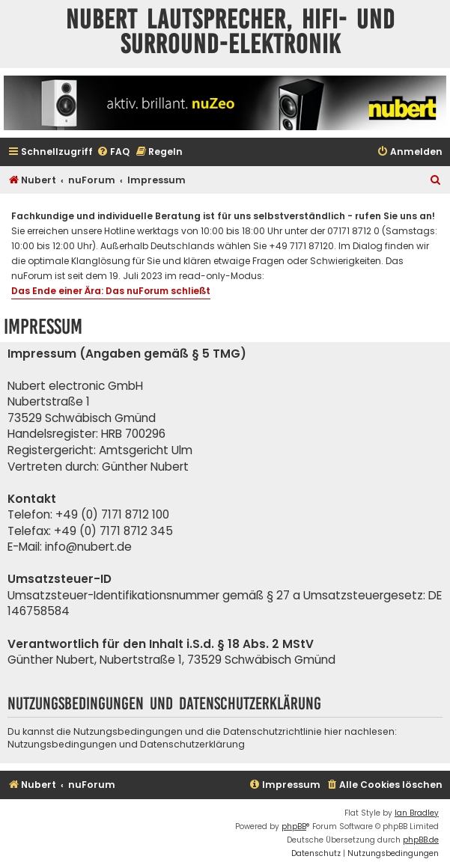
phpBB (294, 826)
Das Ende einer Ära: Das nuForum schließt (111, 291)
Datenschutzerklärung (192, 744)
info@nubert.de (88, 547)
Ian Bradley (417, 813)
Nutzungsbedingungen (62, 744)
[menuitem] (113, 152)
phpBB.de (421, 840)
